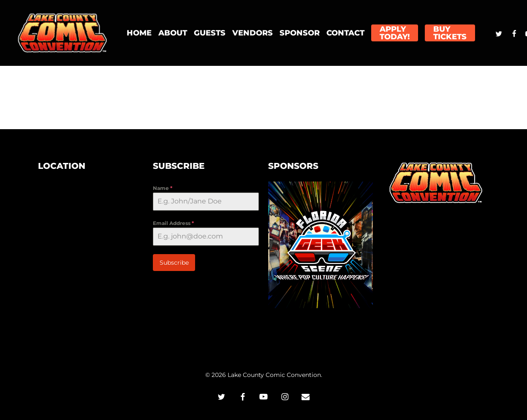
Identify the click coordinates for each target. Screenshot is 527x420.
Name (163, 188)
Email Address (173, 223)
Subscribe (174, 263)
